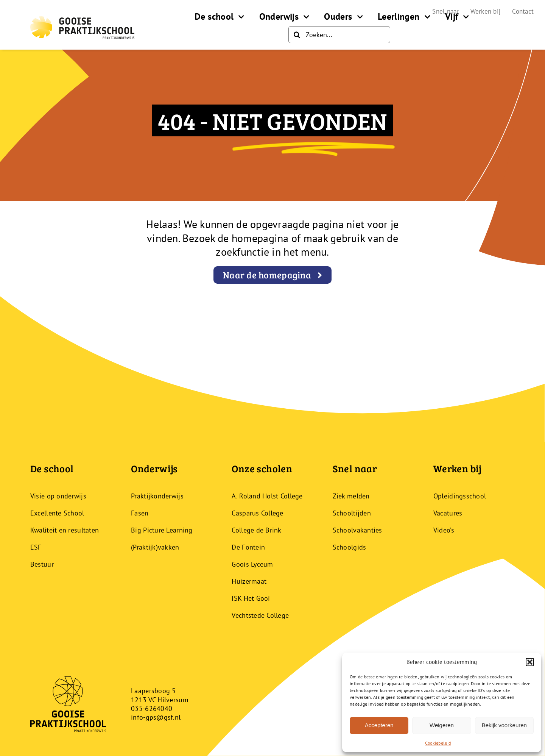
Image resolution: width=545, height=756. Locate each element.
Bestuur (42, 564)
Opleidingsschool (460, 496)
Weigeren (442, 725)
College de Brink (256, 530)
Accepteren (379, 725)
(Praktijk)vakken (155, 547)
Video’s (444, 530)
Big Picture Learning (162, 530)
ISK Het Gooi (251, 598)
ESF (36, 547)
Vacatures (448, 513)
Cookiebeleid (438, 743)
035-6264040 (152, 708)
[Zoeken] (297, 35)
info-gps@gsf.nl (156, 717)
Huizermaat (249, 581)
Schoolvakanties (357, 530)
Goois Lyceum (252, 564)
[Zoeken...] (339, 35)
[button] (530, 662)
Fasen (140, 513)
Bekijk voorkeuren (504, 725)
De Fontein (248, 547)
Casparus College (257, 513)
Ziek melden (351, 496)
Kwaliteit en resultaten (65, 530)
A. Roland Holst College (267, 496)
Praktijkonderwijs (157, 496)
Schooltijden (352, 513)
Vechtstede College (260, 615)
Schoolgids (350, 547)
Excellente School (57, 513)
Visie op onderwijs (58, 496)
